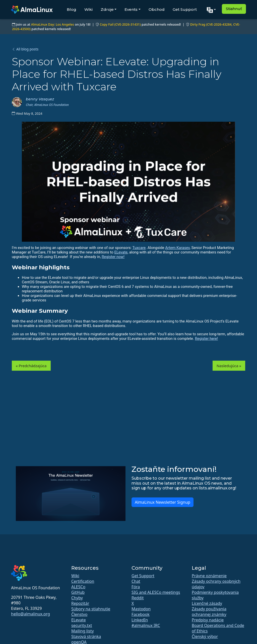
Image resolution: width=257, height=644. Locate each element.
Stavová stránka (86, 636)
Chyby (77, 598)
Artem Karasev (177, 248)
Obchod (157, 9)
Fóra (136, 587)
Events (131, 9)
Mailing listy (83, 631)
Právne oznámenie (209, 576)
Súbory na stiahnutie (91, 609)
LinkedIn (140, 620)
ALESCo (78, 587)
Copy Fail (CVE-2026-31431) (120, 24)
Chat (136, 581)
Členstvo (79, 614)
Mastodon (141, 609)
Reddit (138, 598)
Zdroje (107, 9)
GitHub (78, 592)
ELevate (121, 252)
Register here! (207, 339)
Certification (83, 581)
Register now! (113, 257)
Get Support (185, 9)
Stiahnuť (234, 9)
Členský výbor (205, 636)
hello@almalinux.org (30, 614)
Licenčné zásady (207, 603)
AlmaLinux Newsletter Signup (163, 502)
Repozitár (80, 603)
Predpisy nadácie (208, 620)
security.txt (82, 625)
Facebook (141, 614)
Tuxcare (139, 248)
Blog (72, 9)
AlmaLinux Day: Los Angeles (53, 24)
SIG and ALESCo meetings (156, 592)
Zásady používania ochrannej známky (209, 612)
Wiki (88, 9)
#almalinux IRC (146, 625)
